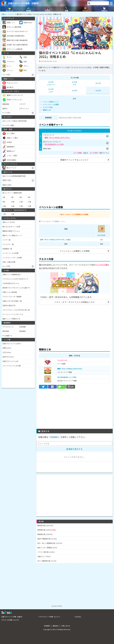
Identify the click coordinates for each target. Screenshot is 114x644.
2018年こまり (51, 90)
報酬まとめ (47, 110)
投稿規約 (54, 437)
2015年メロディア (51, 83)
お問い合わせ (66, 626)
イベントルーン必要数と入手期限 (75, 251)
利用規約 (47, 626)
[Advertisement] (74, 184)
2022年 (98, 90)
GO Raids (78, 617)
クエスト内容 (48, 107)
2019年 (75, 90)
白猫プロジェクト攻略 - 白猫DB (23, 3)
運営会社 (56, 626)
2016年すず (75, 83)
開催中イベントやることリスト (75, 160)
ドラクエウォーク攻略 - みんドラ (49, 617)
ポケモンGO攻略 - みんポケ (10, 620)
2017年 (98, 83)
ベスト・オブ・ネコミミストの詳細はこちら (75, 302)
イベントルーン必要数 (51, 104)
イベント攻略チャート (51, 102)
